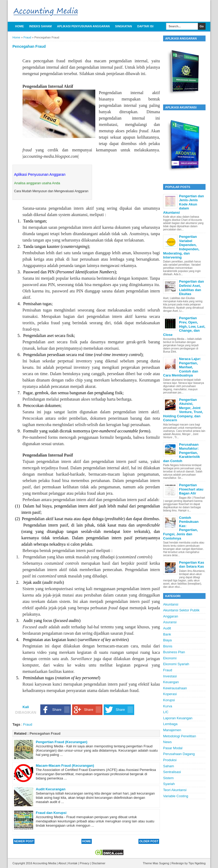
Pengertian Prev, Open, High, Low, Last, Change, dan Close (184, 326)
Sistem (168, 778)
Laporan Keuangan (178, 718)
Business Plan (174, 652)
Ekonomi (170, 658)
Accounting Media (45, 863)
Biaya (167, 640)
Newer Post (24, 841)
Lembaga (170, 724)
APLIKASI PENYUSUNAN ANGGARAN (83, 26)
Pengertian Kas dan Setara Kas (192, 565)
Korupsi (169, 700)
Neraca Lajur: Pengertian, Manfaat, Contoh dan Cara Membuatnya (182, 367)
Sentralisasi (172, 772)
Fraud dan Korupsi (51, 813)
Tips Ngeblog (197, 863)
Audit (167, 628)
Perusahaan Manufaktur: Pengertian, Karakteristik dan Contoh (182, 453)
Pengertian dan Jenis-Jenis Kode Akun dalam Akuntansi (184, 204)
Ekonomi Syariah (176, 664)
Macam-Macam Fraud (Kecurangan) (65, 766)
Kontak (73, 863)
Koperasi (170, 694)
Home (19, 26)
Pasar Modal (173, 748)
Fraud (28, 724)
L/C (166, 712)
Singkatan (124, 26)
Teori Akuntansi (175, 790)
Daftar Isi (145, 26)
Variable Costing (176, 796)
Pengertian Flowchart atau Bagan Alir (191, 489)
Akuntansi (171, 604)
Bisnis (168, 646)
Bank (167, 634)
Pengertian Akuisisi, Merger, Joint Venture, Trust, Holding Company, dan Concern (183, 410)
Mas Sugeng (161, 863)
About (63, 863)
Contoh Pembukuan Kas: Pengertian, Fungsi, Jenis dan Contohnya (181, 528)
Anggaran (171, 616)
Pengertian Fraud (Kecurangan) (62, 742)
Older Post (149, 841)
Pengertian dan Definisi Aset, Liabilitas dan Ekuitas (191, 288)
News (167, 742)
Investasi (170, 676)
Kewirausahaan (175, 688)
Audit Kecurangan (51, 789)
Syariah (169, 784)
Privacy (85, 863)
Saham (169, 766)
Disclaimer (99, 863)
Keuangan (171, 682)
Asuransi (170, 622)
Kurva (168, 706)
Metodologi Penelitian (180, 736)
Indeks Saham (40, 26)
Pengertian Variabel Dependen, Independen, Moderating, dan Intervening (181, 247)
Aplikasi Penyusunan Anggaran (40, 174)
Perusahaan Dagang (179, 754)
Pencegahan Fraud (45, 733)
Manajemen (172, 730)
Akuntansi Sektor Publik (181, 610)
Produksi (170, 760)
